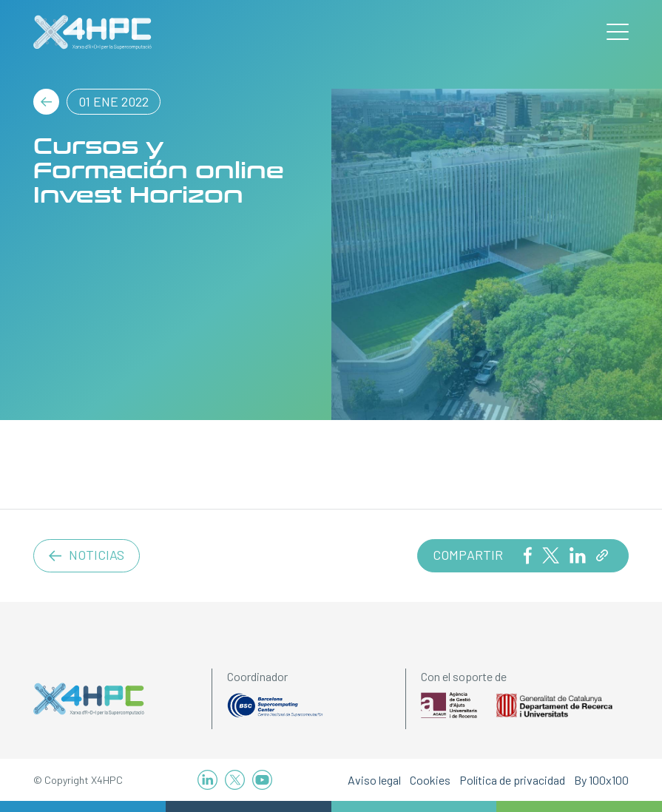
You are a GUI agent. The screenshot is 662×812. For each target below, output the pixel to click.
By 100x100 (601, 780)
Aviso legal (374, 780)
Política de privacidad (512, 780)
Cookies (430, 780)
